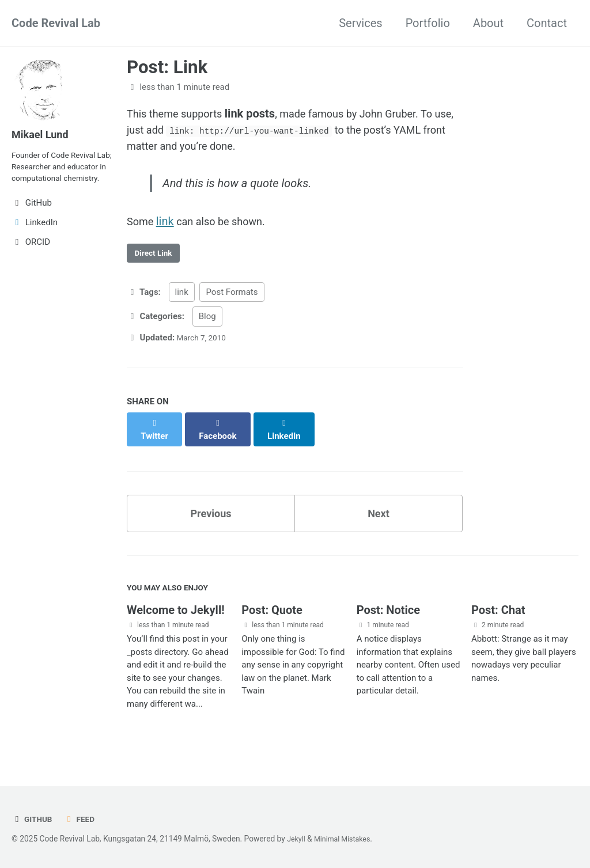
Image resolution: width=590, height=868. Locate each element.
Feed (83, 819)
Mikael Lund (43, 134)
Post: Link (167, 67)
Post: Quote (272, 617)
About (488, 23)
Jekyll (297, 839)
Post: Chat (498, 617)
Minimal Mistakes (347, 839)
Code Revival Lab (56, 23)
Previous (211, 515)
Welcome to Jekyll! (176, 617)
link (168, 229)
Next (379, 515)
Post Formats (232, 304)
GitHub (33, 819)
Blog (207, 328)
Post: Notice (388, 617)
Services (360, 23)
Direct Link (156, 263)
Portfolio (428, 23)
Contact (547, 23)
